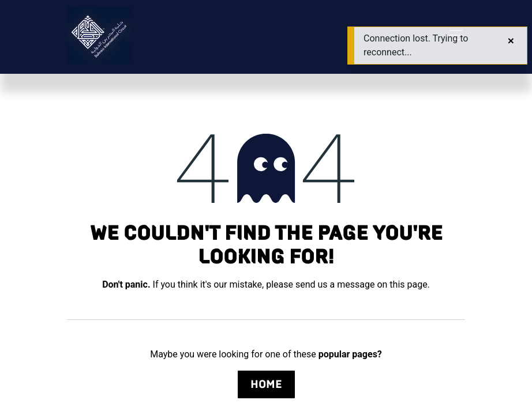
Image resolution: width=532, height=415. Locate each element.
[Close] (511, 41)
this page (408, 284)
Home (266, 384)
